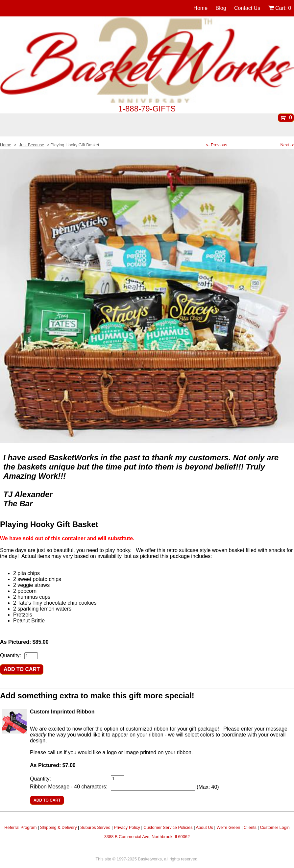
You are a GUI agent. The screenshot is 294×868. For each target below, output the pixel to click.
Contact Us (247, 8)
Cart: (280, 8)
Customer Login (275, 827)
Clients (250, 827)
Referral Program (20, 827)
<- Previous (217, 145)
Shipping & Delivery (59, 827)
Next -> (287, 145)
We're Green (228, 827)
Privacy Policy (127, 827)
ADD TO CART (22, 669)
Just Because (32, 145)
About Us (204, 827)
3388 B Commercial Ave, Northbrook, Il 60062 (147, 837)
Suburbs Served (95, 827)
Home (200, 8)
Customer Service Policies (168, 827)
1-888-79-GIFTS (147, 109)
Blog (221, 8)
